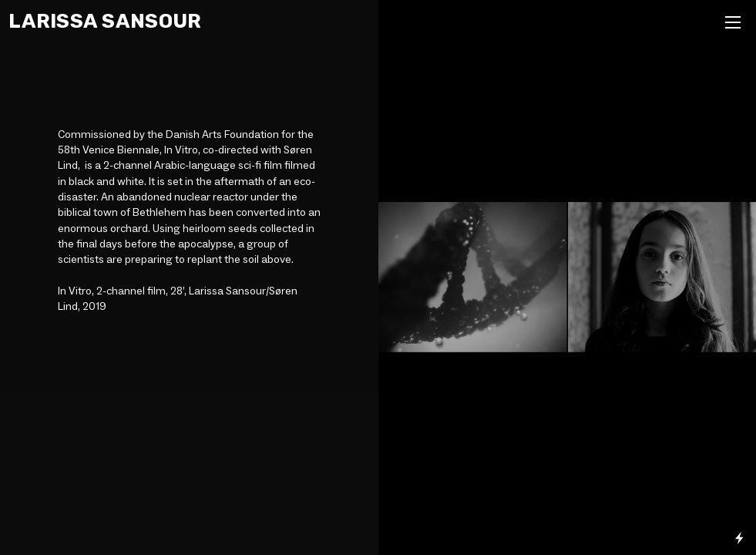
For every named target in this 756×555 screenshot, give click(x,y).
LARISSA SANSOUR (105, 21)
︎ (733, 23)
